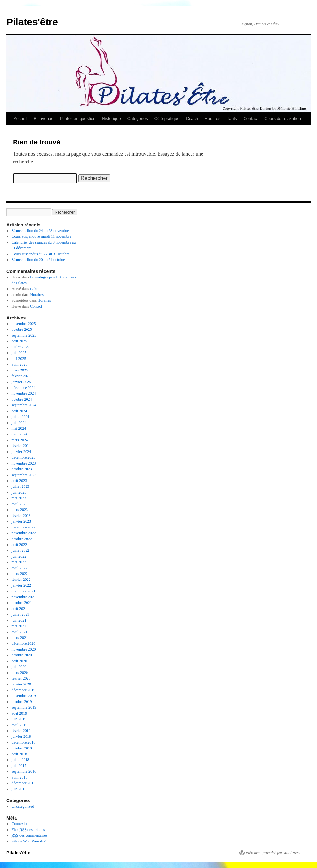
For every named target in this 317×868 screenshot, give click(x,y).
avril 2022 (20, 568)
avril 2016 (20, 777)
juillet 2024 (21, 417)
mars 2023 (20, 510)
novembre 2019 (24, 696)
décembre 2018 (24, 742)
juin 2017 (19, 766)
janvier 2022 (21, 585)
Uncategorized (23, 806)
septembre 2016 (24, 771)
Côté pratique (167, 118)
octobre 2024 (22, 399)
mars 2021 (20, 638)
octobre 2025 (22, 329)
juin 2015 (19, 789)
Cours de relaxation (283, 118)
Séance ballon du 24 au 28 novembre (40, 231)
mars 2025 (20, 370)
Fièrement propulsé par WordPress (273, 853)
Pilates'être (32, 22)
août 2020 (19, 661)
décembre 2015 (24, 783)
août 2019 (19, 713)
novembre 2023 (24, 463)
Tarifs (232, 118)
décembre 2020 (24, 643)
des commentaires (30, 836)
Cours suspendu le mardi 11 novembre (42, 236)
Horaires (212, 118)
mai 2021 (19, 626)
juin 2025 (19, 353)
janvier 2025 (21, 382)
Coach (192, 118)
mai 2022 (19, 562)
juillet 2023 (21, 486)
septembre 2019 (24, 707)
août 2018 (19, 754)
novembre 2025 (24, 324)
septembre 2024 (24, 405)
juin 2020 (19, 667)
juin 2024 (19, 423)
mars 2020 (20, 673)
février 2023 (21, 516)
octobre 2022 (22, 539)
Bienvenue (44, 118)
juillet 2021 (21, 614)
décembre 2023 (24, 457)
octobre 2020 (22, 655)
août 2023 (19, 481)
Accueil (20, 118)
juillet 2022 (21, 550)
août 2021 (19, 609)
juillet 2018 (21, 760)
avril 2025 (20, 364)
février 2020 (21, 678)
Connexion (20, 824)
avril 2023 (20, 504)
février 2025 (21, 376)
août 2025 (19, 341)
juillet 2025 (21, 347)
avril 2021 (20, 632)
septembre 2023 (24, 475)
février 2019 (21, 731)
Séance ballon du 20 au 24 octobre (38, 260)
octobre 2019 (22, 702)
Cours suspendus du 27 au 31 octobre (41, 254)
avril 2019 (20, 725)
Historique (111, 118)
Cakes (35, 289)
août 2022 (19, 545)
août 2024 (19, 411)
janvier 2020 (21, 684)
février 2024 (21, 446)
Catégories (138, 118)
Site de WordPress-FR (29, 841)
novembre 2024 (24, 393)
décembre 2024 (24, 388)
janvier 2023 (21, 521)
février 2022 (21, 580)
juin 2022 (19, 556)
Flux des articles (28, 830)
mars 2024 (20, 440)
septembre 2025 (24, 335)
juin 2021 (19, 620)
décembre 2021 (24, 591)
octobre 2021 (22, 603)
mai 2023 (19, 498)
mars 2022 (20, 574)
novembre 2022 (24, 533)
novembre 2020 (24, 649)
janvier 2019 (21, 737)
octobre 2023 (22, 469)
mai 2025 (19, 359)
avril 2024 (20, 434)
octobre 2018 (22, 748)
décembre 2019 (24, 690)
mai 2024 (19, 428)
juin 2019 (19, 719)
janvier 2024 (21, 452)
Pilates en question (78, 118)
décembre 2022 (24, 527)
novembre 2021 (24, 597)
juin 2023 (19, 492)
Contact (251, 118)
